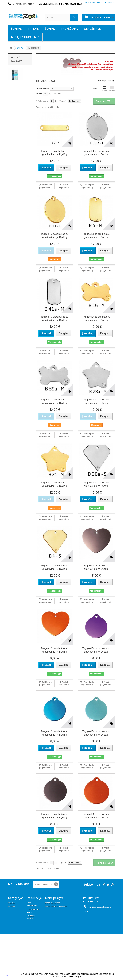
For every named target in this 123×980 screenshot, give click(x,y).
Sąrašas (112, 89)
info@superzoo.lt (105, 927)
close (6, 975)
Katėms (33, 29)
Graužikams (93, 29)
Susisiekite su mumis (93, 2)
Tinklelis (104, 89)
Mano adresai (51, 910)
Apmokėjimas (32, 929)
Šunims (16, 29)
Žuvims (50, 29)
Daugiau (42, 73)
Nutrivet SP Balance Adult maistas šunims (19, 87)
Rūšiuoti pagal (43, 88)
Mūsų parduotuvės (25, 37)
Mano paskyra (54, 898)
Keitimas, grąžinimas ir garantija (32, 942)
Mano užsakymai (52, 903)
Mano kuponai (51, 918)
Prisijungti (109, 2)
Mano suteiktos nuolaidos (56, 907)
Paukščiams (69, 29)
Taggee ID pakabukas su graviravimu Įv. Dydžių (55, 153)
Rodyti (39, 94)
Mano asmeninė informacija (57, 914)
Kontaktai (31, 955)
